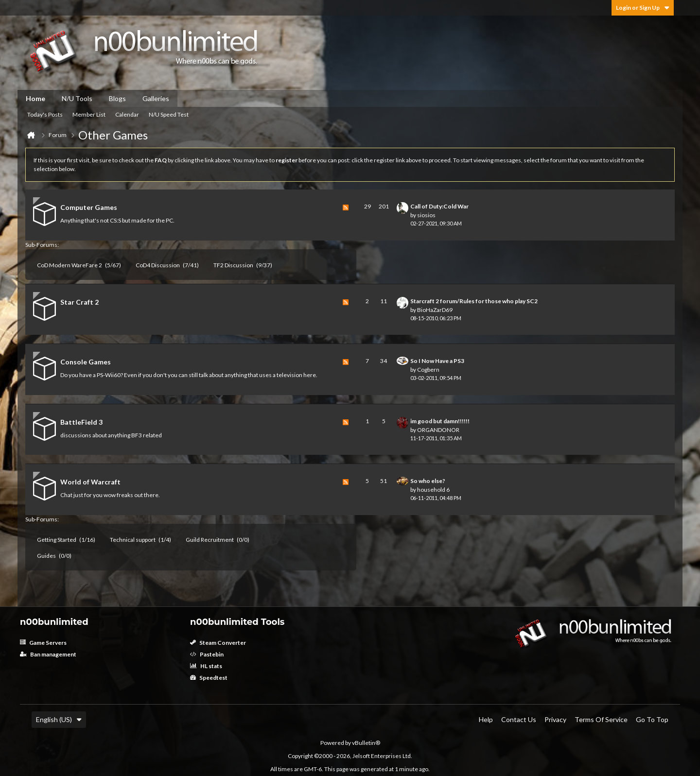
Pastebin (207, 654)
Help (486, 719)
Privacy (555, 719)
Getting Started (57, 540)
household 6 (433, 490)
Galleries (156, 98)
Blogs (117, 98)
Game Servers (43, 643)
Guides (46, 556)
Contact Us (519, 719)
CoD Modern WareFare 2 (70, 265)
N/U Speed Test (169, 114)
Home (35, 98)
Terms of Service (601, 719)
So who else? (428, 481)
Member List (89, 114)
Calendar (127, 114)
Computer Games (89, 207)
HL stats (206, 666)
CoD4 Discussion (158, 265)
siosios (426, 215)
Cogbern (428, 370)
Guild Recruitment (210, 540)
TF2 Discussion (233, 265)
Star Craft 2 (79, 302)
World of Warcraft (90, 482)
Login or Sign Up (643, 8)
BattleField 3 (81, 422)
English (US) (59, 719)
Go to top (652, 719)
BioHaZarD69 (435, 310)
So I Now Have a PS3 (437, 361)
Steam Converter (218, 643)
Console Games (86, 362)
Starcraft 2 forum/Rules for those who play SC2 (474, 301)
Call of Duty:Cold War (439, 206)
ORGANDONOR (438, 430)
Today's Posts (45, 114)
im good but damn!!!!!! (440, 421)
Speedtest (209, 678)
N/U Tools (77, 98)
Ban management (48, 654)
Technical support (133, 540)
